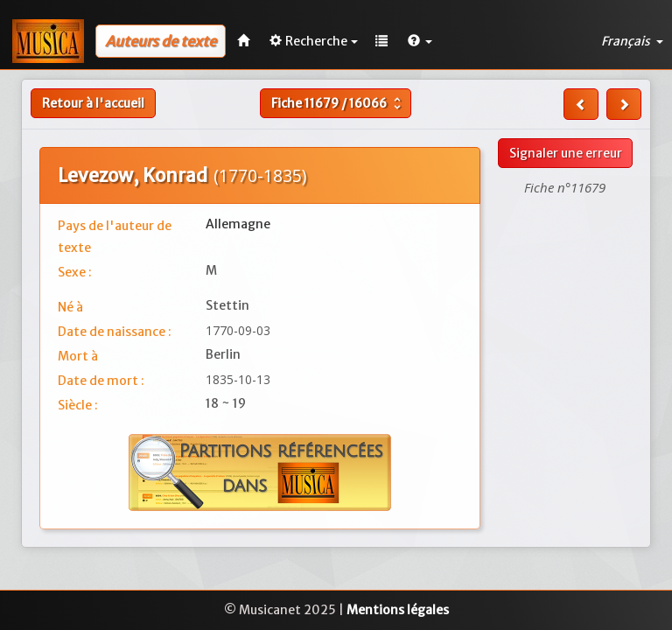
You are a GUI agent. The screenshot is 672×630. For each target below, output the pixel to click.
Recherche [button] (314, 41)
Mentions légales (398, 610)
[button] (420, 41)
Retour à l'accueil (93, 103)
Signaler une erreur (566, 153)
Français (632, 41)
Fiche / (338, 103)
